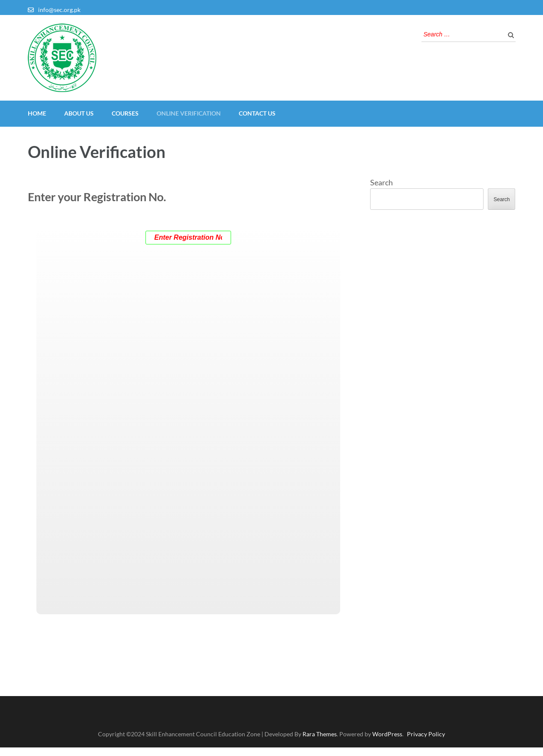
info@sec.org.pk (59, 10)
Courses (125, 113)
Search (381, 182)
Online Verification (189, 113)
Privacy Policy (426, 734)
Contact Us (257, 113)
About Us (79, 113)
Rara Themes (320, 734)
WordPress (387, 734)
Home (37, 113)
